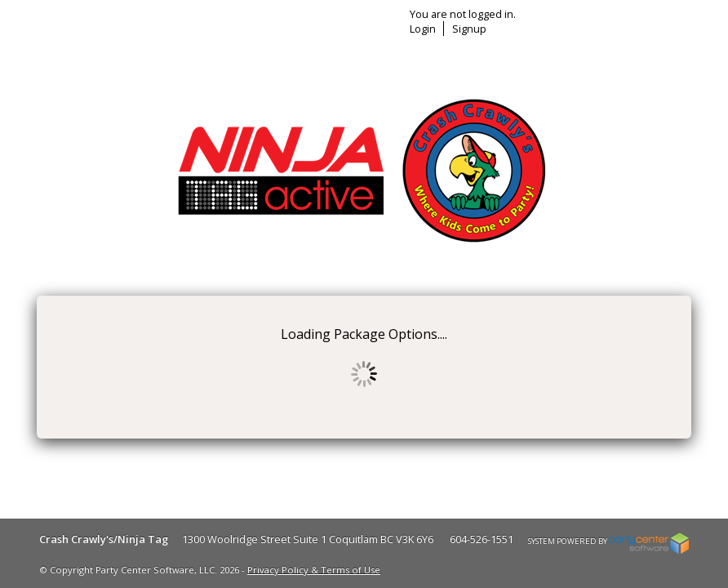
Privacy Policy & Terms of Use (314, 570)
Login (423, 29)
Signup (469, 29)
